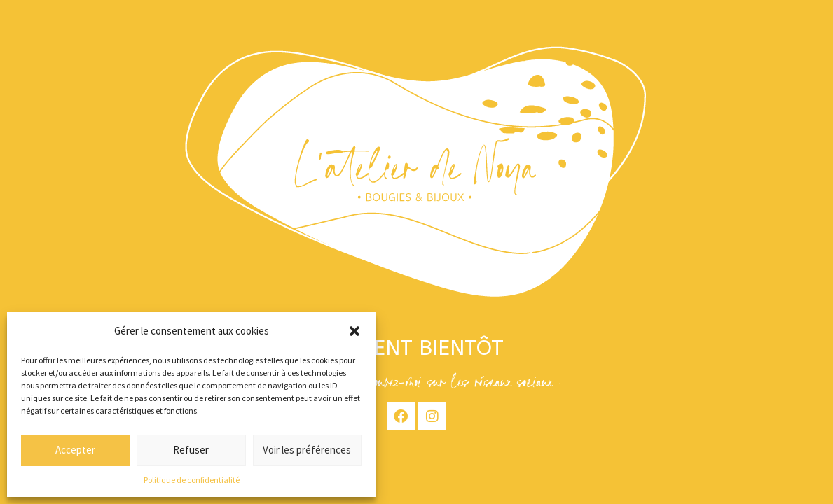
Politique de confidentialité (192, 480)
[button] (354, 331)
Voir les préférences (307, 450)
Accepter (75, 450)
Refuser (191, 450)
